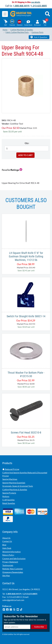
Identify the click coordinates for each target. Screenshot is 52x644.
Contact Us (7, 541)
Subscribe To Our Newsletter (21, 616)
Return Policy (8, 555)
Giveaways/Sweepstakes (13, 572)
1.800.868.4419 (21, 6)
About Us (6, 538)
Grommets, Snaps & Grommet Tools (18, 486)
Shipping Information (12, 552)
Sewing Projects (9, 493)
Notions (6, 496)
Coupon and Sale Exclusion (14, 558)
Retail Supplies (9, 503)
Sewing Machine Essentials (14, 483)
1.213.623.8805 (39, 6)
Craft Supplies (8, 500)
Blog (4, 545)
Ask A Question (39, 37)
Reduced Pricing (11, 469)
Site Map (6, 576)
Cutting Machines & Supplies (15, 490)
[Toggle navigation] (5, 14)
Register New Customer (13, 569)
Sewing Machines (10, 479)
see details (36, 2)
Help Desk (7, 548)
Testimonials (8, 565)
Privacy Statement (10, 562)
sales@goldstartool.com (13, 600)
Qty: (27, 143)
